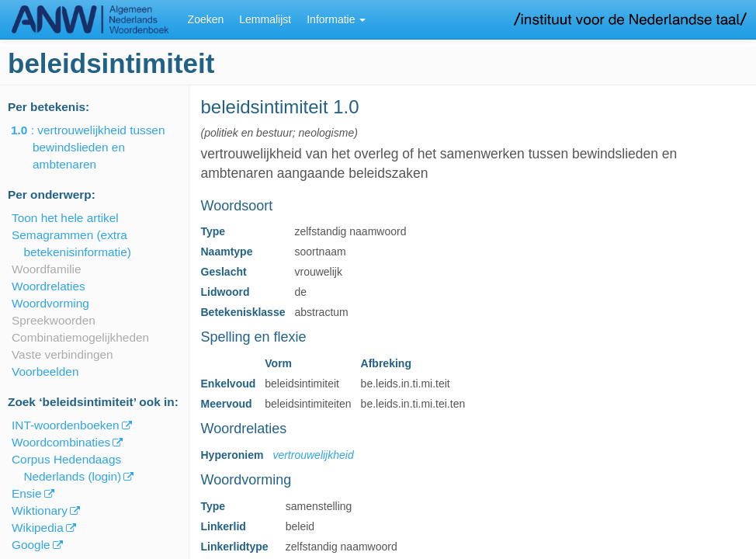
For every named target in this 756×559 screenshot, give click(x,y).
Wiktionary (40, 510)
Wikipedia (38, 528)
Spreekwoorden (54, 320)
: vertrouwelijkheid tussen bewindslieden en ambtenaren (99, 147)
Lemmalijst (265, 19)
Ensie (27, 493)
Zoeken (206, 19)
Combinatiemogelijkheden (80, 337)
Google (31, 545)
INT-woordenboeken (66, 425)
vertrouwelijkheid (313, 455)
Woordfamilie (47, 269)
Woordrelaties (49, 286)
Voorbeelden (45, 372)
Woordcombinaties (61, 442)
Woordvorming (50, 303)
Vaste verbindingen (62, 354)
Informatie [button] (336, 19)
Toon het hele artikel (65, 218)
